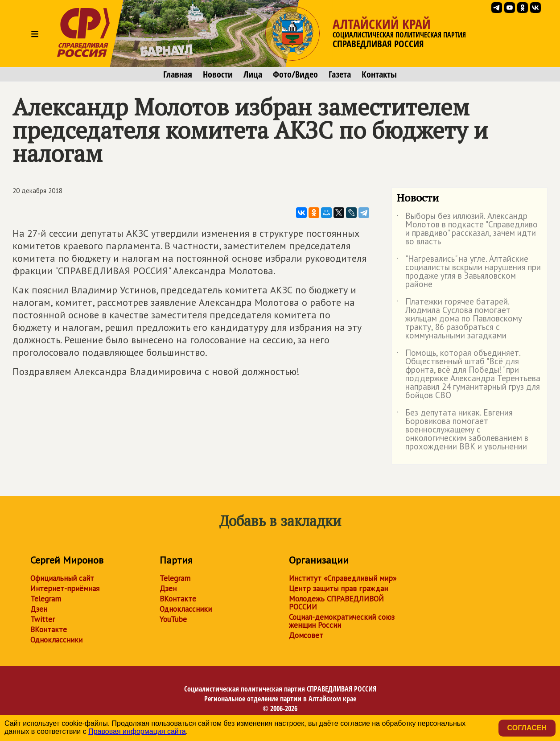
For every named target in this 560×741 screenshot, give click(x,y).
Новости (218, 74)
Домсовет (306, 635)
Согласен (527, 728)
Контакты (379, 74)
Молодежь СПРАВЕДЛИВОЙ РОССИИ (336, 603)
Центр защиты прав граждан (338, 589)
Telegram (46, 599)
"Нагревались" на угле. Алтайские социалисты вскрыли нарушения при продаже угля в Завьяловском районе (469, 272)
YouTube (173, 619)
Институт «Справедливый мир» (343, 578)
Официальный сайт (62, 578)
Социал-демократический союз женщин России (342, 621)
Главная (178, 74)
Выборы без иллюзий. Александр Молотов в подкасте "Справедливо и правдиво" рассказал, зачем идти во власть (467, 229)
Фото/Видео (295, 74)
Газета (340, 74)
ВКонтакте (49, 630)
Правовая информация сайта (137, 731)
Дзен (39, 609)
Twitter (43, 619)
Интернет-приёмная (65, 589)
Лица (253, 74)
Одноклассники (56, 640)
